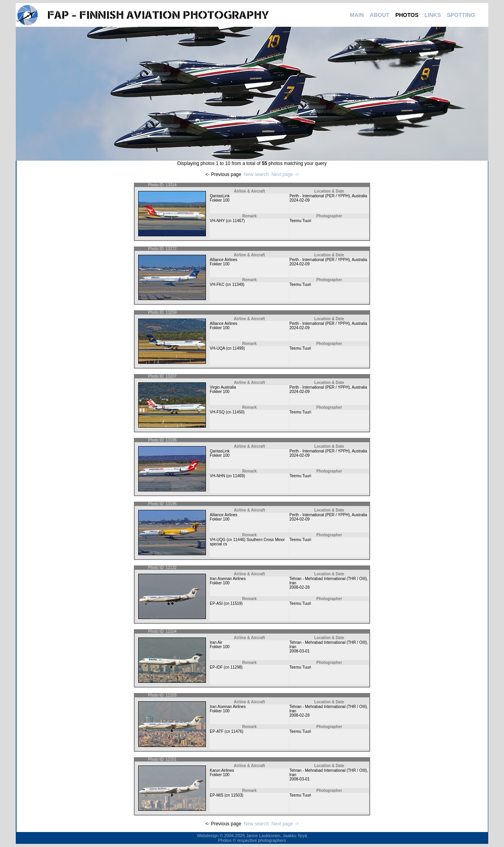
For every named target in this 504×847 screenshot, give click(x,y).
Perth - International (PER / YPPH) (320, 196)
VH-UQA (217, 348)
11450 (238, 412)
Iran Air (216, 642)
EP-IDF (216, 667)
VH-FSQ (217, 412)
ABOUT (380, 15)
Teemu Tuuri (300, 221)
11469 (238, 476)
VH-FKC (217, 284)
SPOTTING (461, 15)
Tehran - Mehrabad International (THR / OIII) (328, 579)
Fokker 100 (220, 200)
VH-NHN (218, 476)
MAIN (357, 15)
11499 (238, 348)
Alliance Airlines (224, 260)
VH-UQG (218, 540)
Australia (359, 196)
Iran (293, 583)
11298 (236, 667)
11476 (237, 731)
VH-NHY (217, 221)
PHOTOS (407, 15)
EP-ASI (216, 603)
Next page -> (285, 174)
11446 (239, 540)
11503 (237, 795)
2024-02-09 (299, 200)
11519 (236, 603)
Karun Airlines (222, 770)
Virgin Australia (223, 387)
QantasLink (220, 196)
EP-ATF (217, 731)
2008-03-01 (299, 651)
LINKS (433, 15)
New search (256, 174)
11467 (238, 221)
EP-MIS (217, 795)
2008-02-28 (299, 587)
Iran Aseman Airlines (228, 579)
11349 (237, 284)
